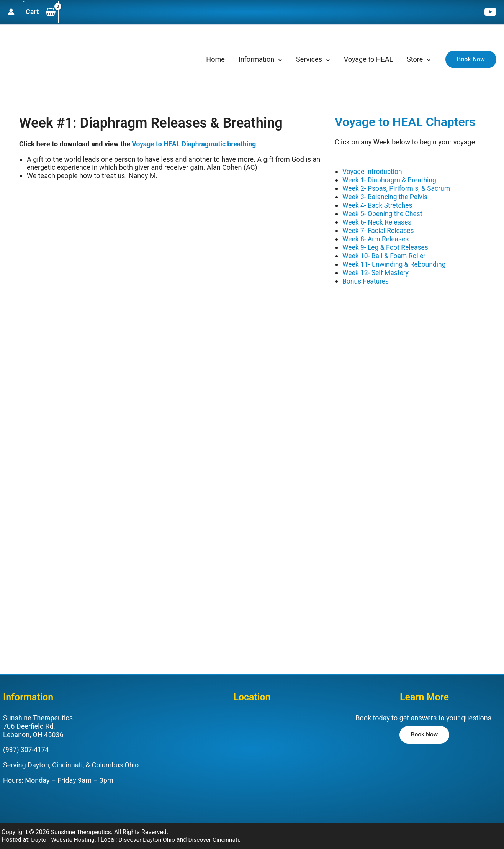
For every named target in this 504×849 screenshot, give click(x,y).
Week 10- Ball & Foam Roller (385, 254)
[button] (471, 59)
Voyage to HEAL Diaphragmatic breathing (196, 144)
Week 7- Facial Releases (379, 229)
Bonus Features (366, 279)
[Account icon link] (11, 12)
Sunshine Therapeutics (82, 825)
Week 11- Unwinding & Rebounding (396, 263)
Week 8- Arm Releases (377, 238)
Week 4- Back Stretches (378, 205)
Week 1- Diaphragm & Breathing (391, 180)
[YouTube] (490, 12)
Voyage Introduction (373, 171)
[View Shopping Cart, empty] (41, 12)
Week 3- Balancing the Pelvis (386, 196)
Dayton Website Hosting (64, 833)
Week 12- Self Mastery (376, 271)
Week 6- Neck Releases (378, 221)
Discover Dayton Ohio (150, 833)
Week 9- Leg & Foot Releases (387, 246)
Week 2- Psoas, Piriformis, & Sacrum (398, 188)
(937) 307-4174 (27, 743)
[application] (278, 59)
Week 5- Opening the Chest (384, 213)
